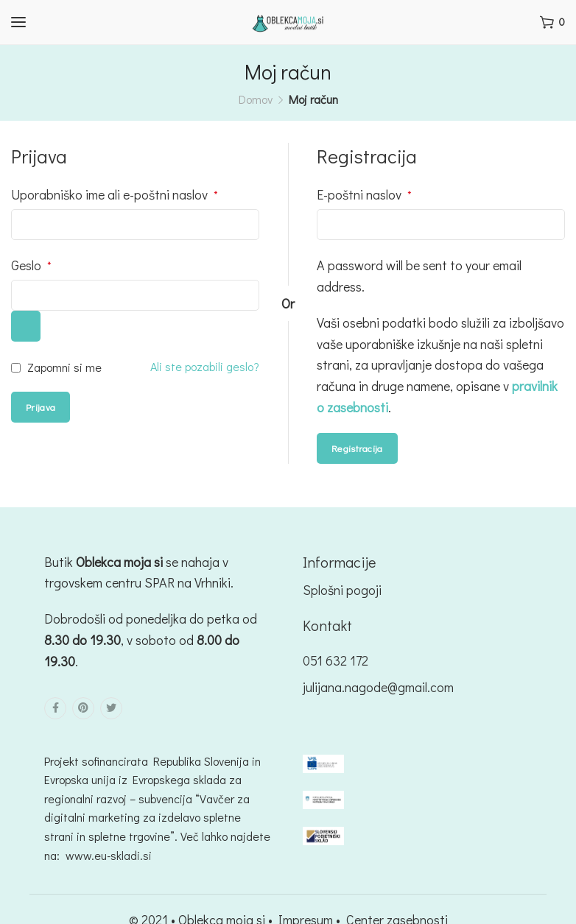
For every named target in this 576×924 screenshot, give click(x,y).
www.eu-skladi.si (109, 855)
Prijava (41, 407)
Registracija (357, 448)
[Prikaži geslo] (26, 326)
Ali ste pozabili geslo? (205, 366)
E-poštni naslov (364, 194)
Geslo (31, 265)
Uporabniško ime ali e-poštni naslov (115, 194)
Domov (256, 99)
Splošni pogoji (342, 590)
